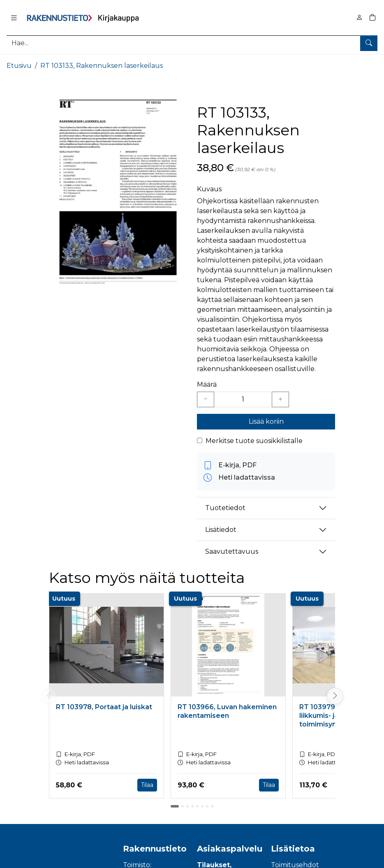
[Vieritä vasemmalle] (49, 696)
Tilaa (147, 785)
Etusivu (19, 66)
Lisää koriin (266, 421)
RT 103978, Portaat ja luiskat (104, 707)
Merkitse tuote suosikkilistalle (254, 441)
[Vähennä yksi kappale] (206, 399)
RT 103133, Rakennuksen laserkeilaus (102, 66)
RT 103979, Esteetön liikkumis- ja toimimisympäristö (334, 716)
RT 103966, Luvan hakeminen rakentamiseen (227, 711)
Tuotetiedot (225, 508)
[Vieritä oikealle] (335, 696)
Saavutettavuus (232, 551)
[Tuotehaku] (192, 43)
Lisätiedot (221, 530)
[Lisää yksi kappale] (280, 399)
